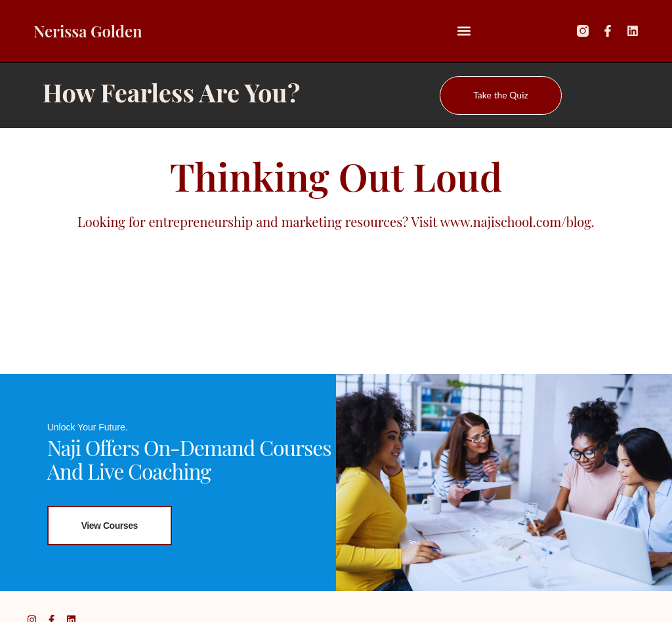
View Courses (110, 525)
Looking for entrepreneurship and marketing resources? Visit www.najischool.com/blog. (336, 221)
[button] (464, 31)
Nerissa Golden (88, 31)
